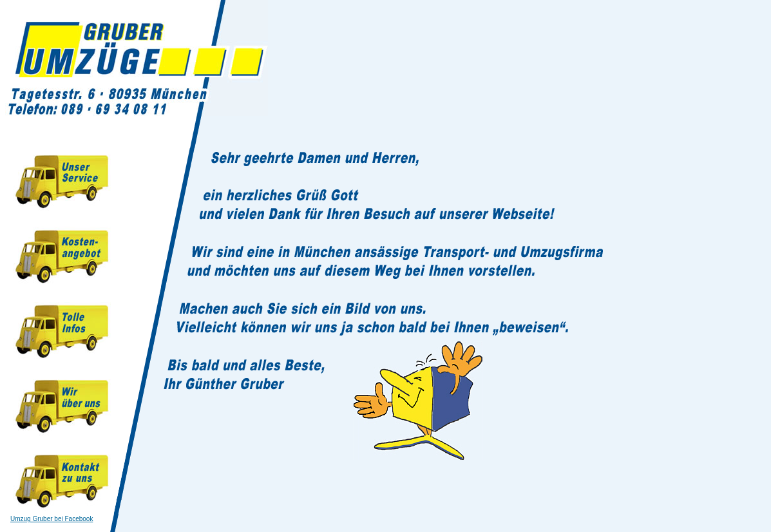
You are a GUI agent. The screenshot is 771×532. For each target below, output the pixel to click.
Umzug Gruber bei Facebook (52, 519)
